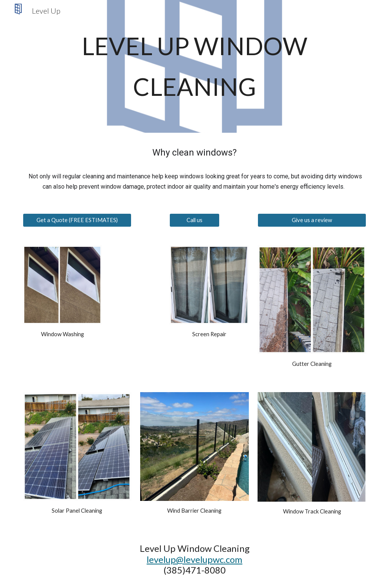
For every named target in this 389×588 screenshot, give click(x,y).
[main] (195, 66)
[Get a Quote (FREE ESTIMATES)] (77, 220)
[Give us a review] (312, 220)
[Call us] (194, 220)
